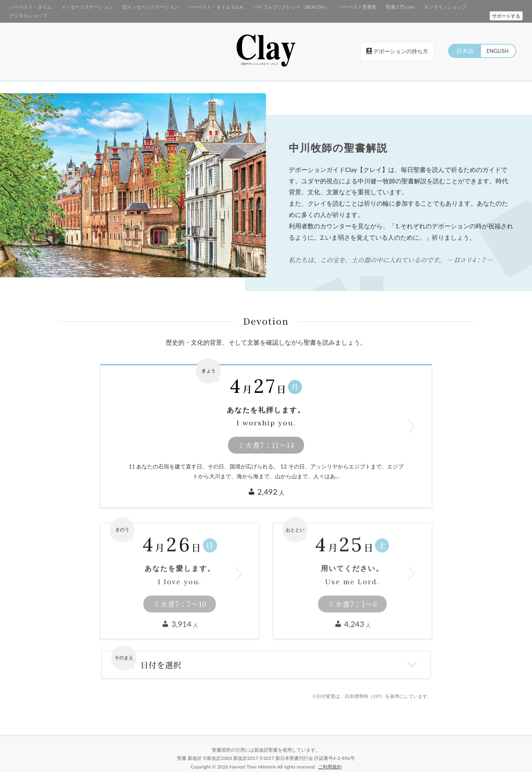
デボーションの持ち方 (397, 43)
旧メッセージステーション (140, 6)
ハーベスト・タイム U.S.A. (201, 6)
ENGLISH (497, 42)
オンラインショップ (415, 6)
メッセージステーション (81, 6)
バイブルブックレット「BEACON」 (271, 6)
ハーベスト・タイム (29, 6)
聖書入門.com (372, 6)
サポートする (506, 7)
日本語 (463, 42)
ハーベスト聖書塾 (333, 6)
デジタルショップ (461, 6)
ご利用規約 (330, 758)
